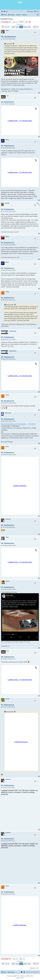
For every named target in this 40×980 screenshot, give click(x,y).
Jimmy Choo (8, 413)
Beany (7, 140)
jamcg (7, 292)
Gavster (8, 699)
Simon (7, 237)
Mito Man (7, 203)
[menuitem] (6, 12)
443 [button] (13, 27)
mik (7, 44)
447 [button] (29, 27)
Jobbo (7, 30)
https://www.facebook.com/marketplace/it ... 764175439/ (18, 424)
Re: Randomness (8, 37)
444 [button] (17, 27)
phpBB (15, 976)
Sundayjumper (13, 331)
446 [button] (25, 27)
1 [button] (8, 27)
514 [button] (35, 27)
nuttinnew (8, 519)
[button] (3, 27)
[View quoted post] (14, 44)
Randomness (7, 19)
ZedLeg (7, 581)
